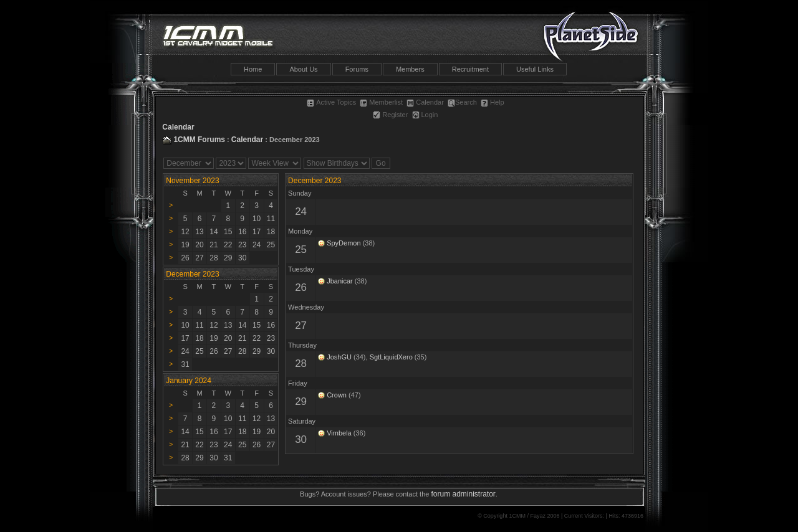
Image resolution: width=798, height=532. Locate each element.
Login (425, 115)
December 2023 (315, 181)
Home (253, 69)
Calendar (425, 102)
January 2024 (189, 381)
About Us (303, 69)
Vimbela (339, 433)
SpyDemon (344, 243)
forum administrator (463, 494)
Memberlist (381, 102)
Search (462, 102)
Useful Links (535, 69)
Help (493, 102)
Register (390, 115)
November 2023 (192, 181)
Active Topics (331, 102)
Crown (337, 395)
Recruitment (470, 69)
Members (410, 69)
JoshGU (339, 357)
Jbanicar (340, 281)
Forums (357, 69)
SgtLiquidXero (391, 357)
